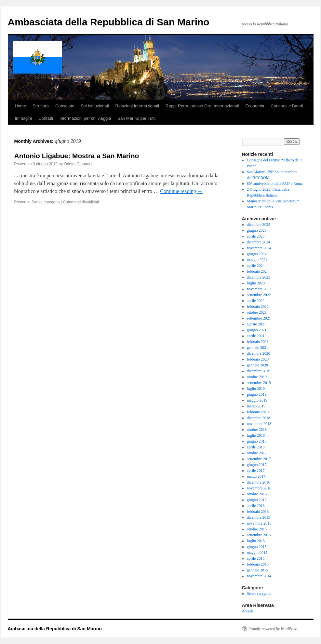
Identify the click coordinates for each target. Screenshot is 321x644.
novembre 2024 (259, 248)
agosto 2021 (256, 324)
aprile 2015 (256, 558)
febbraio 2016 (258, 512)
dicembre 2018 (259, 418)
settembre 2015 (259, 535)
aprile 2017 (256, 471)
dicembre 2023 (259, 277)
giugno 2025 (257, 230)
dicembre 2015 (259, 517)
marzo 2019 (256, 406)
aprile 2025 (256, 236)
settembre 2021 (259, 318)
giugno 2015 (257, 547)
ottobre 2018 (257, 430)
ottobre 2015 (257, 529)
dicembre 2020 (259, 353)
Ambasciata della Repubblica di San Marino (109, 22)
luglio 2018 (256, 435)
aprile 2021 (256, 336)
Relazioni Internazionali (137, 106)
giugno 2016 (257, 500)
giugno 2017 (257, 465)
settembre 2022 (259, 295)
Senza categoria (46, 202)
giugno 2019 (257, 394)
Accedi (247, 611)
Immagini (24, 118)
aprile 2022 (256, 301)
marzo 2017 (256, 476)
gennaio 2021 (257, 348)
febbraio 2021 (258, 342)
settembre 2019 (259, 383)
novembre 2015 (259, 523)
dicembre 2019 (259, 371)
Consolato (65, 106)
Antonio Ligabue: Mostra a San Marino (77, 156)
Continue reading (181, 191)
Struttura (41, 106)
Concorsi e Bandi (287, 106)
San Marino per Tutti (136, 118)
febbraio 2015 (258, 564)
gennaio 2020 (257, 365)
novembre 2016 (259, 488)
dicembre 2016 (259, 482)
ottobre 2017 (257, 453)
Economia (255, 106)
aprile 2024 (256, 266)
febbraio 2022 (258, 307)
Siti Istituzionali (95, 106)
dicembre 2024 (259, 242)
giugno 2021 (257, 330)
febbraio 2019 (258, 412)
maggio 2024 (257, 260)
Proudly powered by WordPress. (274, 629)
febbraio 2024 (258, 271)
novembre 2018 (259, 424)
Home (21, 106)
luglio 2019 (256, 389)
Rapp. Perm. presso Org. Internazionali (202, 106)
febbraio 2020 (258, 359)
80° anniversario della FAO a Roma (275, 184)
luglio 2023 (256, 283)
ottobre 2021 (257, 312)
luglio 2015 (256, 541)
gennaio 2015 (257, 570)
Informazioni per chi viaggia (85, 118)
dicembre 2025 (259, 225)
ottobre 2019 (257, 377)
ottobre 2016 (257, 494)
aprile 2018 (256, 447)
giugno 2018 (257, 441)
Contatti (46, 118)
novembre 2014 (259, 576)
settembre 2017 (259, 459)
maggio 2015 (257, 553)
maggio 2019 (257, 400)
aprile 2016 (256, 506)
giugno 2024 (257, 254)
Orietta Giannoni (78, 164)
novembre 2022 (259, 289)
